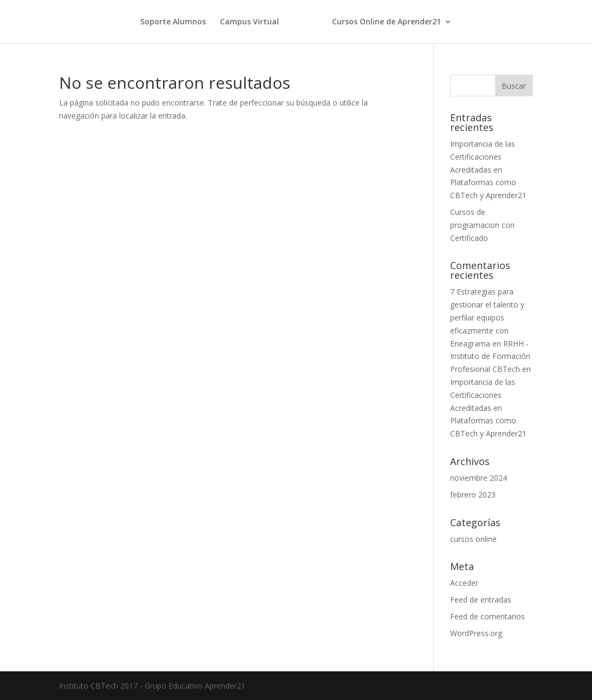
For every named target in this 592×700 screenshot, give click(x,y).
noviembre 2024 (479, 478)
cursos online (473, 539)
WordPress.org (476, 633)
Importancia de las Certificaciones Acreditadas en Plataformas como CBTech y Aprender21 (488, 169)
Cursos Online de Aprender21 (386, 22)
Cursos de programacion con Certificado (482, 225)
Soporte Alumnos (173, 22)
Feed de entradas (481, 600)
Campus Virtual (249, 22)
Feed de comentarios (487, 616)
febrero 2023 (473, 495)
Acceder (464, 583)
